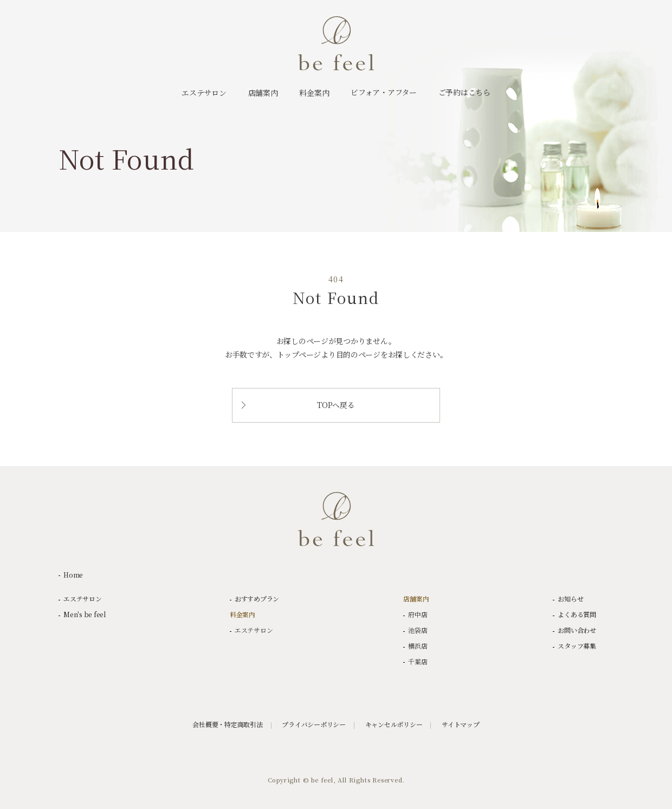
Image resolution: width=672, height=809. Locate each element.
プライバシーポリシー (314, 724)
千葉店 (418, 662)
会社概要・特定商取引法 (227, 724)
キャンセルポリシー (394, 724)
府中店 (418, 614)
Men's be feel (85, 614)
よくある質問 (577, 614)
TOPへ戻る (298, 405)
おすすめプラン (257, 599)
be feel (336, 44)
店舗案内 (416, 599)
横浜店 (418, 646)
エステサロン (83, 599)
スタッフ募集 (577, 646)
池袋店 (418, 630)
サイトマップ (461, 724)
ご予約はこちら (464, 92)
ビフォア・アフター (383, 92)
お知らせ (570, 599)
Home (73, 575)
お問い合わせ (577, 630)
